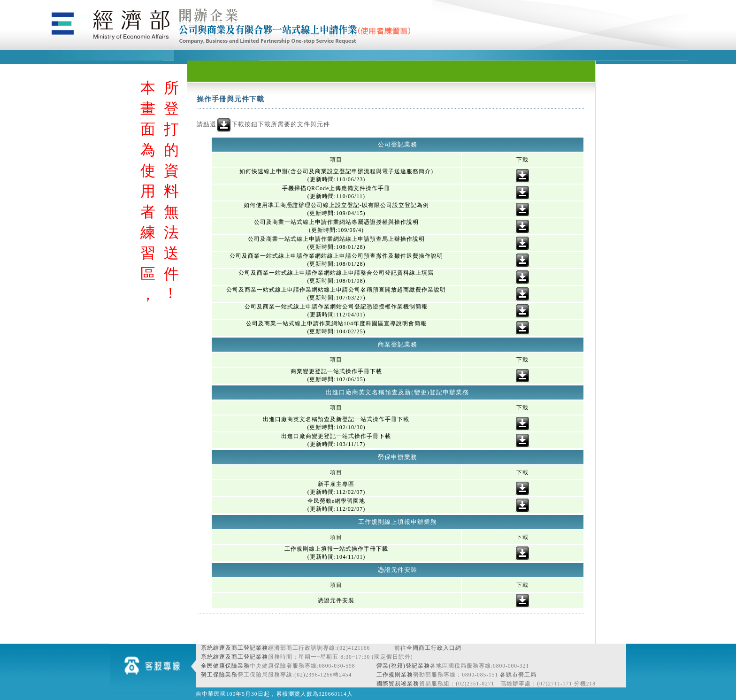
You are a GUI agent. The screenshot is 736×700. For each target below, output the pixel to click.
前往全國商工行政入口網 (428, 648)
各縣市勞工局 (518, 675)
